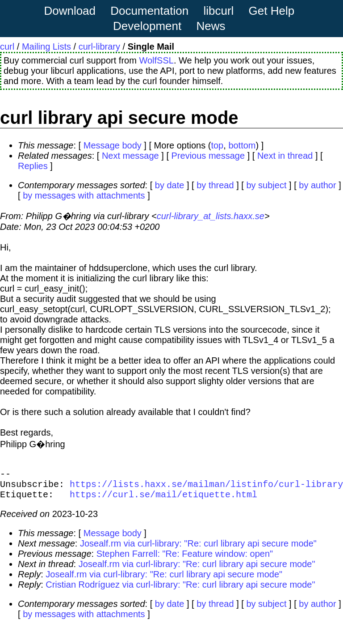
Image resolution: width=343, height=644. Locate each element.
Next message (130, 156)
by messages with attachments (84, 195)
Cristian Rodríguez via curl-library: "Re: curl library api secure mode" (180, 590)
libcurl (218, 11)
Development (147, 26)
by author (317, 185)
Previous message (208, 156)
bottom (242, 145)
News (211, 26)
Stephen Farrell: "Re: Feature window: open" (185, 559)
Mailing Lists (46, 47)
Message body (113, 145)
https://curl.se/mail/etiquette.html (163, 499)
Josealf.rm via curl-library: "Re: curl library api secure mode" (198, 549)
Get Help (272, 11)
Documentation (149, 11)
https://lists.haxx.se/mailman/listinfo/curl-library (206, 487)
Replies (33, 166)
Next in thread (285, 156)
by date (170, 185)
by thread (215, 185)
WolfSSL (156, 60)
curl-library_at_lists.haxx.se (211, 216)
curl (7, 47)
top (217, 145)
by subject (266, 185)
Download (70, 11)
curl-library (99, 47)
